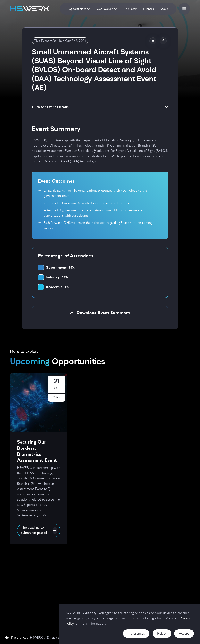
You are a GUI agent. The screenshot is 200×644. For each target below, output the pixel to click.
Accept (184, 633)
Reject (162, 633)
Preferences (136, 633)
